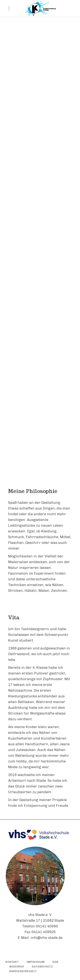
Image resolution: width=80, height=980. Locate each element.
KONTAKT (12, 962)
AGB (55, 962)
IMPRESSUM (36, 962)
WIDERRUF (17, 967)
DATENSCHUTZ (42, 967)
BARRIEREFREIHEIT (23, 971)
